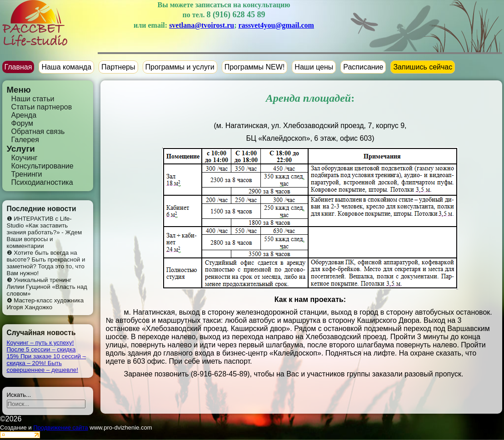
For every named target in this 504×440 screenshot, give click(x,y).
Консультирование (42, 166)
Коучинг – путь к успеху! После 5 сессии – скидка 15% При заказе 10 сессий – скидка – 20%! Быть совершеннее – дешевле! (46, 356)
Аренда (24, 115)
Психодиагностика (42, 182)
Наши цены (314, 67)
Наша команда (66, 67)
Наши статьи (33, 99)
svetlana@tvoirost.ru (202, 25)
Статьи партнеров (42, 107)
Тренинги (27, 174)
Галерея (25, 140)
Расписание (363, 67)
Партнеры (118, 67)
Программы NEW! (255, 67)
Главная (18, 67)
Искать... (19, 395)
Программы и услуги (180, 67)
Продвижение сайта (61, 428)
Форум (22, 123)
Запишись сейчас (423, 67)
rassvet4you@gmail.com (276, 25)
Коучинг (25, 158)
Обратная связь (38, 131)
